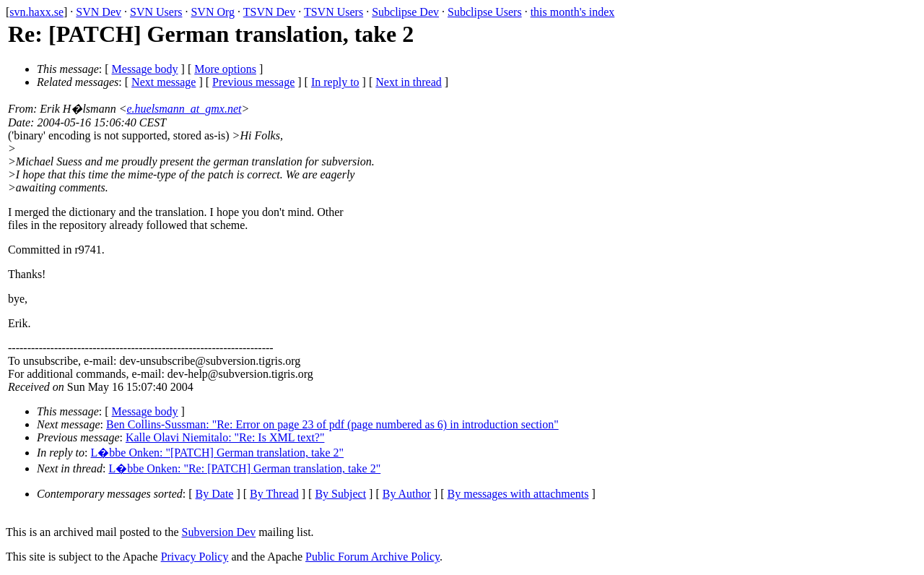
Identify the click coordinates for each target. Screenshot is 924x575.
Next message (164, 82)
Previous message (253, 82)
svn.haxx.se (36, 12)
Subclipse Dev (405, 12)
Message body (145, 69)
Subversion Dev (219, 532)
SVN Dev (99, 12)
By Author (407, 494)
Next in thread (409, 82)
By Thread (274, 494)
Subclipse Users (485, 12)
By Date (215, 494)
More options (225, 69)
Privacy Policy (195, 557)
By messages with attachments (518, 494)
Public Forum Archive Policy (372, 557)
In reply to (335, 82)
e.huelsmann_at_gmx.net (184, 109)
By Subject (340, 494)
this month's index (573, 12)
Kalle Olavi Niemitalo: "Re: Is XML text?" (225, 437)
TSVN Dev (269, 12)
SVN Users (156, 12)
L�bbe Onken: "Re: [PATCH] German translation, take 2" (244, 468)
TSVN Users (334, 12)
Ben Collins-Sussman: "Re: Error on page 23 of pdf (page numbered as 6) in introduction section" (332, 424)
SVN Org (213, 12)
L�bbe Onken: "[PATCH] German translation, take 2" (218, 453)
